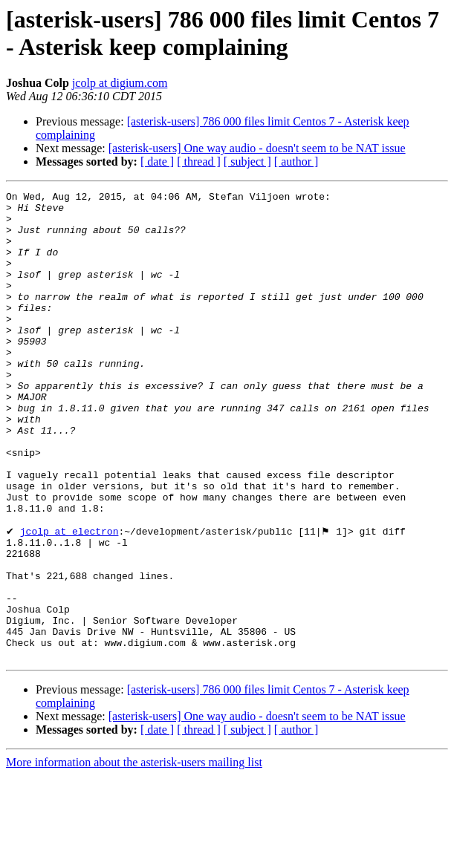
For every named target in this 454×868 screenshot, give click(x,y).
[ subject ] (247, 161)
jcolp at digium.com (120, 83)
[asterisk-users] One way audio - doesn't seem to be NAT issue (257, 148)
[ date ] (157, 161)
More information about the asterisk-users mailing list (134, 855)
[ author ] (296, 161)
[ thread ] (199, 161)
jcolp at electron (69, 599)
